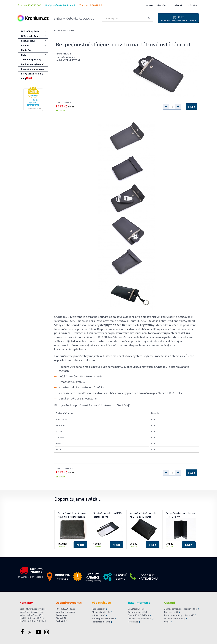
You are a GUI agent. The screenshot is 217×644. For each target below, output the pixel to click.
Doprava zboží (171, 612)
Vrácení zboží (98, 615)
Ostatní (170, 602)
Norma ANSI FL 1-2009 (138, 615)
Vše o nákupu (162, 5)
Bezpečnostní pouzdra (64, 30)
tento (94, 360)
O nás (167, 622)
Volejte (30, 5)
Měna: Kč (178, 5)
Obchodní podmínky (101, 612)
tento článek (74, 360)
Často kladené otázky (138, 612)
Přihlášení (193, 5)
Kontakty (149, 5)
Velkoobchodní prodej (174, 619)
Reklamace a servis (101, 622)
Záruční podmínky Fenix (103, 619)
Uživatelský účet (136, 609)
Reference (133, 622)
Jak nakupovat (99, 609)
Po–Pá (90, 5)
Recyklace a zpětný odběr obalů (179, 615)
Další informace (139, 602)
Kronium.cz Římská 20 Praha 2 (61, 618)
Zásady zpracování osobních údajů (180, 609)
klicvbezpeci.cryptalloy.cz (70, 349)
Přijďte (60, 5)
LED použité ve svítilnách (140, 619)
